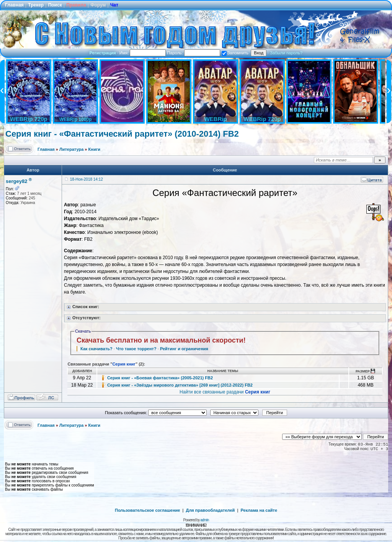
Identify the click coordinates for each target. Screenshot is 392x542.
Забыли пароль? (286, 53)
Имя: (143, 53)
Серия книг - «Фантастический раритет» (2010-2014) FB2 (122, 134)
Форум (98, 5)
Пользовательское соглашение (147, 510)
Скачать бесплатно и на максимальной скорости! (161, 340)
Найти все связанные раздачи (225, 392)
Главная (14, 5)
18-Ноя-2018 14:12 (87, 179)
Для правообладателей (211, 510)
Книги (94, 149)
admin (204, 520)
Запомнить (235, 53)
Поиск (55, 5)
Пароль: (193, 53)
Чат (114, 5)
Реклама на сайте (259, 510)
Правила (76, 5)
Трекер (36, 5)
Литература (71, 149)
